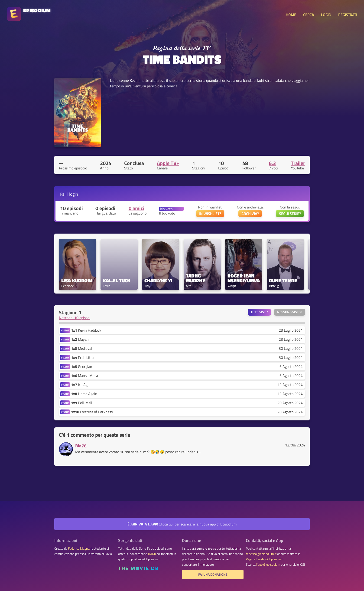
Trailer (298, 163)
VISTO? (65, 330)
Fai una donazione (213, 574)
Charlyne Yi (158, 281)
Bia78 (81, 446)
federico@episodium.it (261, 554)
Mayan (80, 339)
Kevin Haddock (86, 330)
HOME (291, 15)
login (74, 194)
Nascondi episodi (75, 318)
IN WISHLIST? (210, 214)
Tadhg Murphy (196, 278)
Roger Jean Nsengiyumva (244, 278)
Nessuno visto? (290, 312)
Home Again (84, 394)
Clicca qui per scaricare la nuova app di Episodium (182, 524)
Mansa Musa (84, 376)
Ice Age (80, 385)
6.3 (272, 163)
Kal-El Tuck (117, 281)
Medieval (82, 348)
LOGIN (326, 15)
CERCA (309, 15)
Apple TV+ (168, 163)
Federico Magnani (80, 548)
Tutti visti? (259, 312)
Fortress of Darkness (92, 412)
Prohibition (83, 357)
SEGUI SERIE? (290, 214)
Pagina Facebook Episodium (265, 559)
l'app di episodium (268, 565)
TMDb (152, 554)
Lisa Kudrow (77, 281)
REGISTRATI (348, 15)
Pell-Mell (82, 403)
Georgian (82, 366)
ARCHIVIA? (250, 214)
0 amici (136, 208)
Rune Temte (283, 281)
